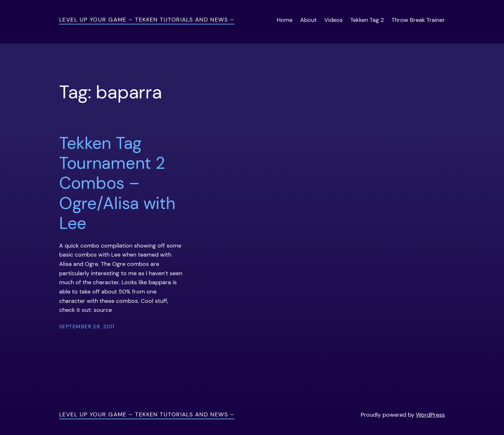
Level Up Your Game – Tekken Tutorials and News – (147, 20)
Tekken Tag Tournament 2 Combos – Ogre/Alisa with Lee (117, 183)
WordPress (430, 415)
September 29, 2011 (87, 326)
